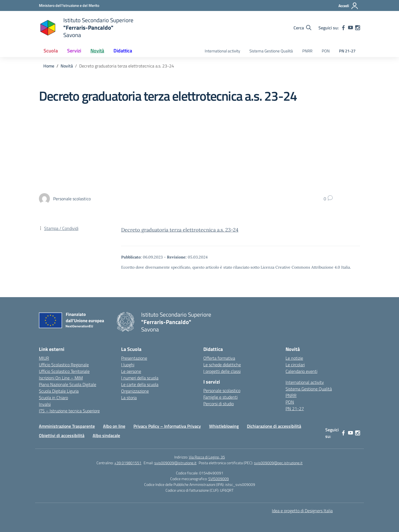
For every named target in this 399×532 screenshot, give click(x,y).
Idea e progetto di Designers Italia (302, 511)
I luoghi (128, 365)
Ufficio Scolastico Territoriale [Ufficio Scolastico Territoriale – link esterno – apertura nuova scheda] (64, 371)
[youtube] (350, 28)
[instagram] (358, 28)
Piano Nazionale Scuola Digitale (68, 384)
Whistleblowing (224, 426)
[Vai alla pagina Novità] (67, 66)
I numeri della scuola (140, 378)
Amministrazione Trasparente (67, 426)
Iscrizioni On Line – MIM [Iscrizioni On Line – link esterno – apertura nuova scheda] (61, 378)
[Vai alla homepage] (86, 28)
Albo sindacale (106, 435)
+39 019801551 (128, 463)
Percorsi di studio (219, 404)
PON (326, 51)
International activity (222, 51)
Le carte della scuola (140, 384)
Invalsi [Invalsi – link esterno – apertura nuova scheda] (45, 404)
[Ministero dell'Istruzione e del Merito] (69, 5)
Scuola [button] (51, 51)
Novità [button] (97, 51)
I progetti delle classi (222, 371)
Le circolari (295, 365)
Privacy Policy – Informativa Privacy (167, 426)
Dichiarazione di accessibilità (274, 426)
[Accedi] (348, 6)
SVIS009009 (219, 479)
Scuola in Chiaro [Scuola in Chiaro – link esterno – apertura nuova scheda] (53, 398)
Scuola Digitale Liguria (59, 391)
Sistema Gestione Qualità (271, 51)
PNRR (307, 51)
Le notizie (294, 358)
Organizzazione (135, 391)
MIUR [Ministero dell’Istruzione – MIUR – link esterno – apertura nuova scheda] (44, 358)
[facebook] (343, 28)
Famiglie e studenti (220, 397)
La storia (129, 398)
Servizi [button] (74, 51)
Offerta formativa (219, 358)
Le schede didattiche (222, 365)
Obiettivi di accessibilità (62, 435)
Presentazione (134, 358)
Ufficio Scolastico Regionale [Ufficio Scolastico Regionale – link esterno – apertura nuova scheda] (64, 365)
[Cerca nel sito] (302, 28)
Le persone (131, 371)
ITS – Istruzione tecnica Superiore (69, 411)
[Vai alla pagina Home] (49, 66)
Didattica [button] (123, 51)
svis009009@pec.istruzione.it (278, 463)
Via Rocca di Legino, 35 (207, 457)
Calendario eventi (301, 371)
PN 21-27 (347, 51)
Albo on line (114, 426)
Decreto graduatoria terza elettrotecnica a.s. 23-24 (180, 230)
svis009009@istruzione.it (175, 463)
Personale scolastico (222, 390)
